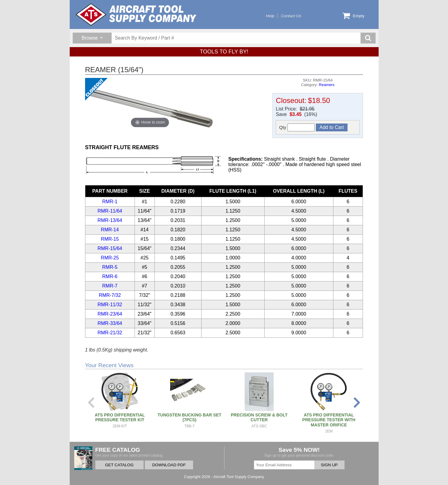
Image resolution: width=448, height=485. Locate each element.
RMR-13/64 (110, 220)
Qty (297, 127)
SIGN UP (329, 465)
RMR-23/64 (110, 314)
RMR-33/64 (110, 323)
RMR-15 (110, 239)
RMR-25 (110, 258)
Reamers (327, 85)
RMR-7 (110, 286)
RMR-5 (110, 267)
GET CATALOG (119, 465)
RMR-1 (110, 202)
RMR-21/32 (110, 333)
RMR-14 (110, 230)
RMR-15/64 (110, 248)
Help (270, 16)
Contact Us (291, 16)
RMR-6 (110, 276)
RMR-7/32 (110, 295)
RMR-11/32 (110, 305)
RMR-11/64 (110, 211)
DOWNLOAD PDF (169, 465)
